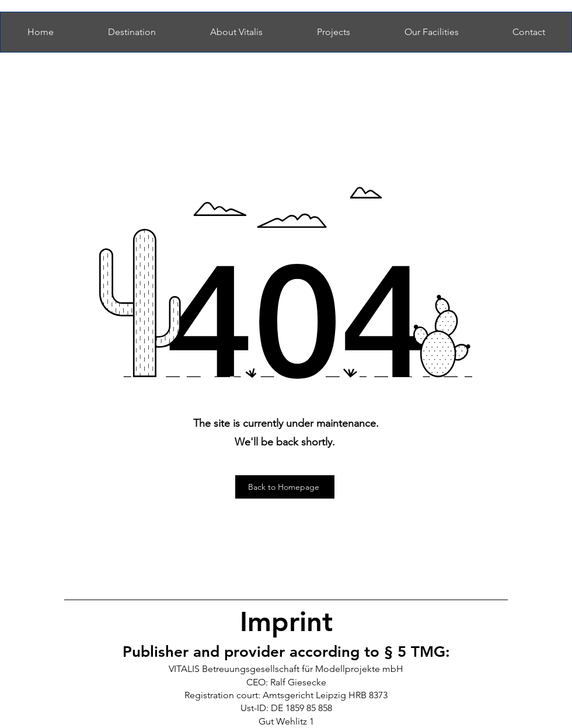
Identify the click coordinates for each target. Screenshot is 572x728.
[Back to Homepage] (285, 487)
